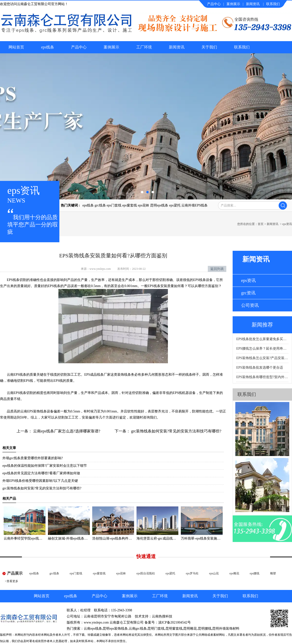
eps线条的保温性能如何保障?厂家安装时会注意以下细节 (45, 466)
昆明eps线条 (159, 205)
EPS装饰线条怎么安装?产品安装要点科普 (262, 358)
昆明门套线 (156, 629)
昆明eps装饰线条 (115, 629)
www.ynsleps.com (100, 269)
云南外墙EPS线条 (194, 205)
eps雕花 (234, 573)
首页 (261, 224)
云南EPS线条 (17, 375)
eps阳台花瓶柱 (146, 573)
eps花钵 (144, 205)
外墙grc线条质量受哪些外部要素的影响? (33, 458)
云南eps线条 (93, 629)
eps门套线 (114, 205)
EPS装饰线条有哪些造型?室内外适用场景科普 (262, 377)
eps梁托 (175, 205)
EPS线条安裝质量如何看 (166, 286)
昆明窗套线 (174, 629)
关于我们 (209, 47)
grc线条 (100, 205)
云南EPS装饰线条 (34, 411)
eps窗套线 (130, 205)
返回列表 (217, 269)
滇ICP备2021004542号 (174, 622)
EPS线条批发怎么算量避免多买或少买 (262, 339)
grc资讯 (248, 293)
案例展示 (233, 4)
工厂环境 (144, 47)
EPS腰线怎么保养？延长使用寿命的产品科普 (262, 349)
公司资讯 (250, 305)
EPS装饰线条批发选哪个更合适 (260, 368)
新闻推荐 (262, 325)
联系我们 (273, 4)
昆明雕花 (190, 629)
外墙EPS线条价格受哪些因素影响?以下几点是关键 (40, 481)
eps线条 (48, 47)
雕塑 (273, 573)
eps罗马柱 (192, 573)
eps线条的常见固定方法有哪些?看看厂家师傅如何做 (41, 473)
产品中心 (214, 4)
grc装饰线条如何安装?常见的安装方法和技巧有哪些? (176, 431)
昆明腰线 (205, 629)
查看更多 (12, 581)
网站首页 (16, 47)
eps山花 (214, 573)
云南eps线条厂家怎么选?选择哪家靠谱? (66, 431)
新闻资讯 (253, 4)
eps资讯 (248, 280)
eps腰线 (255, 573)
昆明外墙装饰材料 (226, 629)
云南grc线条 (138, 629)
